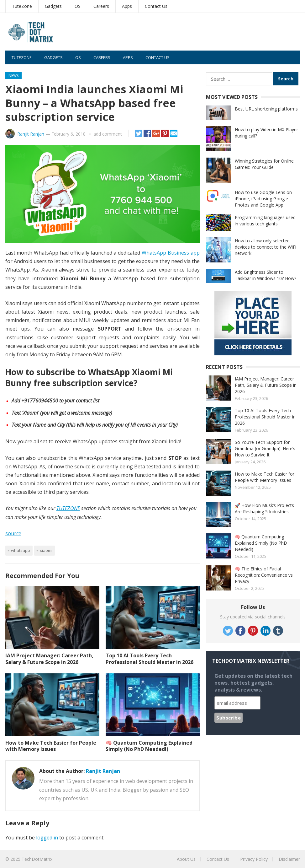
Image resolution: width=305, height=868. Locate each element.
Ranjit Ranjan (31, 134)
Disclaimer (289, 859)
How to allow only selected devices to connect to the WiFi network (266, 247)
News (13, 75)
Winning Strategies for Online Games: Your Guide (264, 164)
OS (78, 6)
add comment (108, 134)
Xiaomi (46, 550)
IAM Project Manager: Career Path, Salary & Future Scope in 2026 (49, 659)
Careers (101, 6)
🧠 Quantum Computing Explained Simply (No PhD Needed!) (149, 746)
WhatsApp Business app (171, 253)
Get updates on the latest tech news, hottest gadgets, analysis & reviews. (253, 683)
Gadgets (53, 6)
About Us (186, 859)
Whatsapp (21, 550)
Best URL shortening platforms (266, 109)
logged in (47, 838)
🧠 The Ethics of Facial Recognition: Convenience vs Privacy (264, 575)
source (13, 533)
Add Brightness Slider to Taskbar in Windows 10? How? (266, 275)
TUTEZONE (68, 508)
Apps (127, 6)
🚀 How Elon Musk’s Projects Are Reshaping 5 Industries (264, 508)
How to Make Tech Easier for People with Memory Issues (51, 746)
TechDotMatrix (37, 859)
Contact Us (156, 6)
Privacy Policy (254, 859)
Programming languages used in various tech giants (265, 221)
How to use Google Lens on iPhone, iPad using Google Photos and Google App (263, 199)
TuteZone (22, 6)
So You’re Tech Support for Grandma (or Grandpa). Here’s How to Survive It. (265, 448)
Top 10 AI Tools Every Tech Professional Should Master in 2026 (150, 659)
